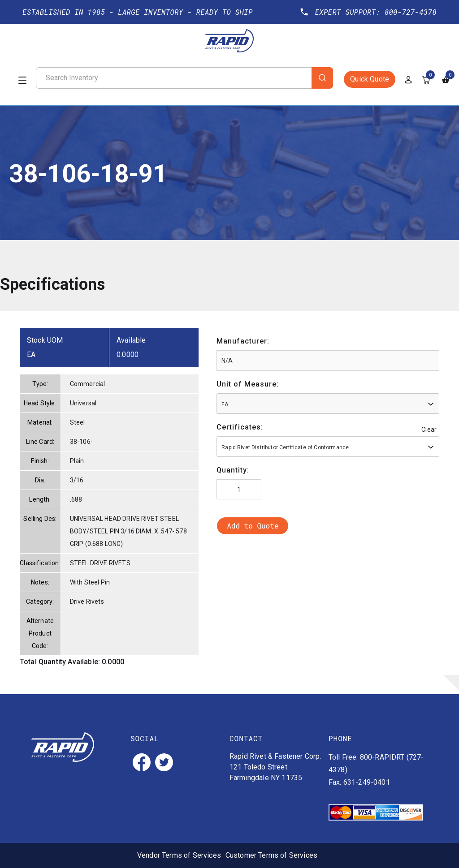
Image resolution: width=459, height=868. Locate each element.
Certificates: (240, 427)
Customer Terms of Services (271, 855)
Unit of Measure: (248, 384)
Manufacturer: (243, 341)
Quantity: (233, 470)
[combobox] (328, 404)
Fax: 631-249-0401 (359, 782)
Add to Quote (253, 526)
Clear (429, 430)
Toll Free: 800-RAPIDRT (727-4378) (376, 763)
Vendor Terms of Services (179, 855)
